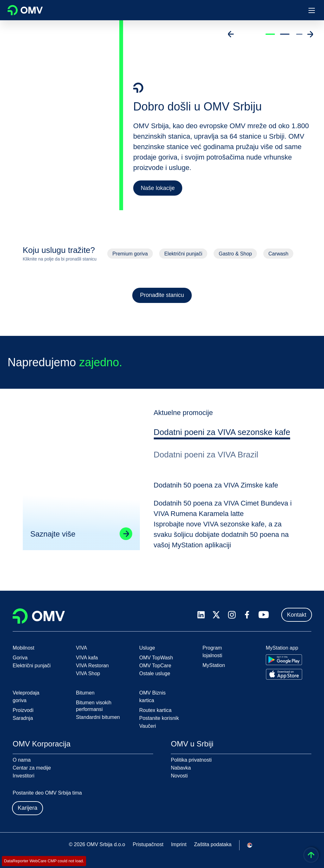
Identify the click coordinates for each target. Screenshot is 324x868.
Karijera (28, 808)
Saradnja (23, 718)
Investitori (23, 776)
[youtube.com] (264, 615)
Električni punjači (183, 254)
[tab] (223, 443)
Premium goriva (130, 254)
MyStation (214, 665)
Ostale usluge (155, 673)
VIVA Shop (88, 673)
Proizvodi (23, 710)
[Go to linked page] (125, 544)
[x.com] (216, 615)
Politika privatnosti (191, 760)
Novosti (179, 776)
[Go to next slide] (310, 34)
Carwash (278, 254)
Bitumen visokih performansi (94, 706)
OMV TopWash (156, 658)
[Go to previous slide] (231, 34)
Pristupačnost (148, 844)
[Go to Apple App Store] (284, 674)
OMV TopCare (155, 666)
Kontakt (297, 615)
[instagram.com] (232, 615)
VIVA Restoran (92, 666)
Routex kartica (155, 710)
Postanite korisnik (159, 718)
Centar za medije (32, 768)
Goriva (20, 658)
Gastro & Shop (235, 254)
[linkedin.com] (201, 615)
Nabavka (181, 768)
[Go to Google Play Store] (284, 660)
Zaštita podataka (213, 844)
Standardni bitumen (98, 717)
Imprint (179, 844)
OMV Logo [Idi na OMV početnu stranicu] (25, 10)
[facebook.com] (247, 615)
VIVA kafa (87, 658)
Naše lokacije (158, 188)
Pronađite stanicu (162, 295)
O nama (22, 760)
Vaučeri (148, 726)
